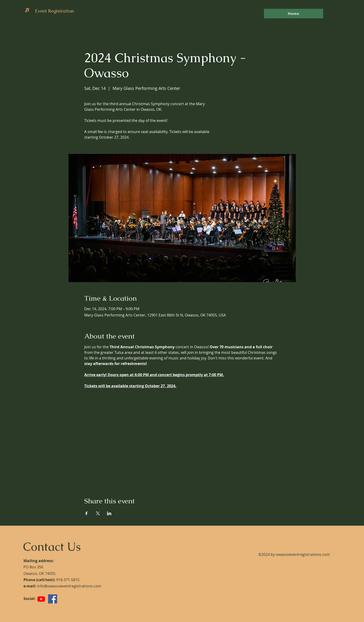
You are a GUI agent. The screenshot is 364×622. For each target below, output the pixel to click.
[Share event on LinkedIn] (109, 513)
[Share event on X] (98, 513)
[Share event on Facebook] (86, 513)
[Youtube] (41, 599)
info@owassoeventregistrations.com (69, 586)
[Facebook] (53, 599)
